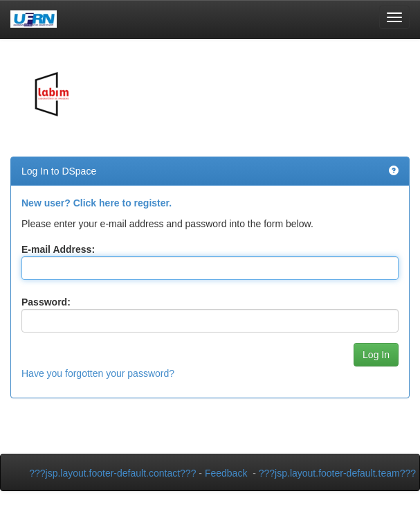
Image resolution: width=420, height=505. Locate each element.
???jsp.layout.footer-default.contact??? (112, 473)
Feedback (226, 473)
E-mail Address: (58, 249)
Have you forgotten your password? (98, 373)
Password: (46, 302)
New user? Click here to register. (97, 203)
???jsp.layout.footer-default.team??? (337, 473)
